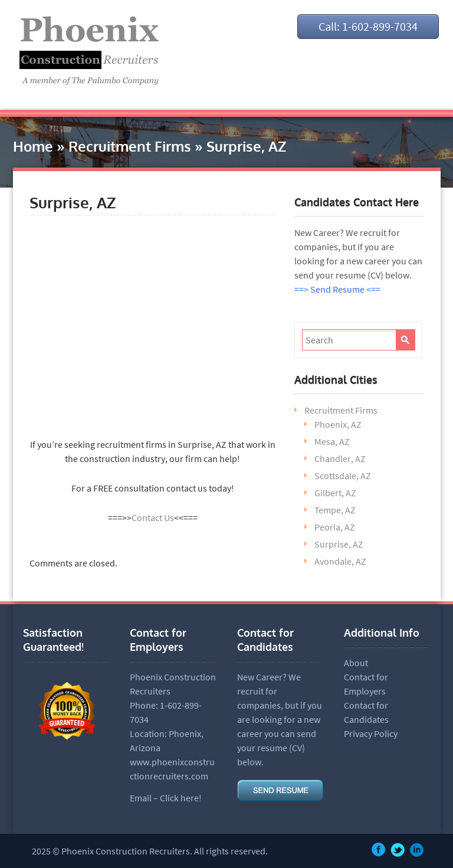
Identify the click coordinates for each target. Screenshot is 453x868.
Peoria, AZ (335, 527)
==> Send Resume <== (337, 289)
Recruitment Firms (130, 146)
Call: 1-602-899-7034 (368, 26)
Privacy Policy (371, 733)
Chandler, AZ (340, 458)
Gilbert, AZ (335, 493)
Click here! (181, 798)
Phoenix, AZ (338, 424)
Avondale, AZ (340, 561)
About (356, 663)
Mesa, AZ (332, 441)
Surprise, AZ (339, 544)
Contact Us (153, 517)
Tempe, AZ (335, 510)
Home (33, 146)
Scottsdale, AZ (343, 476)
